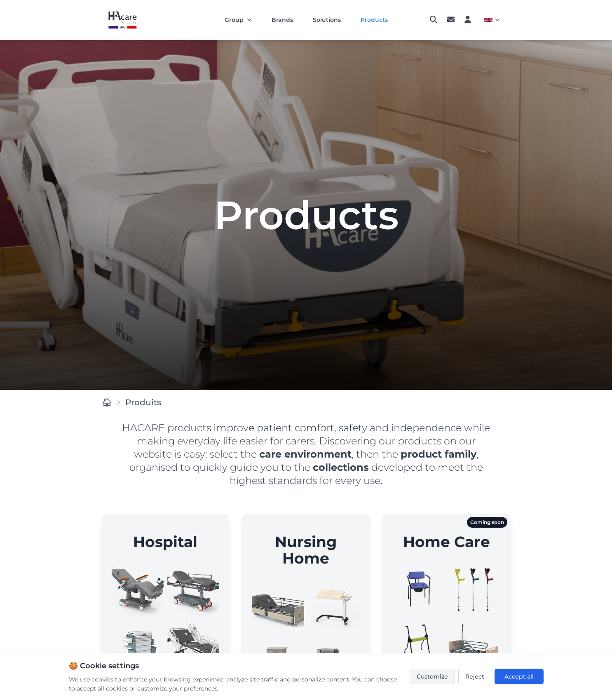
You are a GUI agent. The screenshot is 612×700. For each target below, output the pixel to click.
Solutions (327, 20)
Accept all (519, 677)
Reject (475, 677)
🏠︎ (107, 402)
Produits (143, 402)
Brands (282, 20)
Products (374, 20)
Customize (432, 677)
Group (238, 20)
